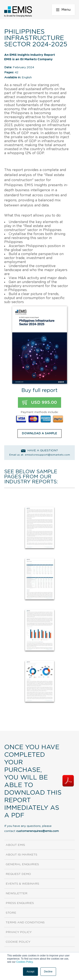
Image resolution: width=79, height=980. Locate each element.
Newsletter (17, 893)
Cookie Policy (18, 942)
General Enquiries (22, 864)
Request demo (18, 874)
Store (11, 913)
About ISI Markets (21, 855)
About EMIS (15, 845)
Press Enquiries (20, 903)
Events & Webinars (22, 884)
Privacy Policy (19, 932)
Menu (63, 10)
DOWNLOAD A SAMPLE (39, 433)
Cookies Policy (24, 962)
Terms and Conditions (25, 923)
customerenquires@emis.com (37, 831)
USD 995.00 (39, 402)
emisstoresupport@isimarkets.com (47, 455)
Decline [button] (48, 972)
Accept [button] (30, 972)
